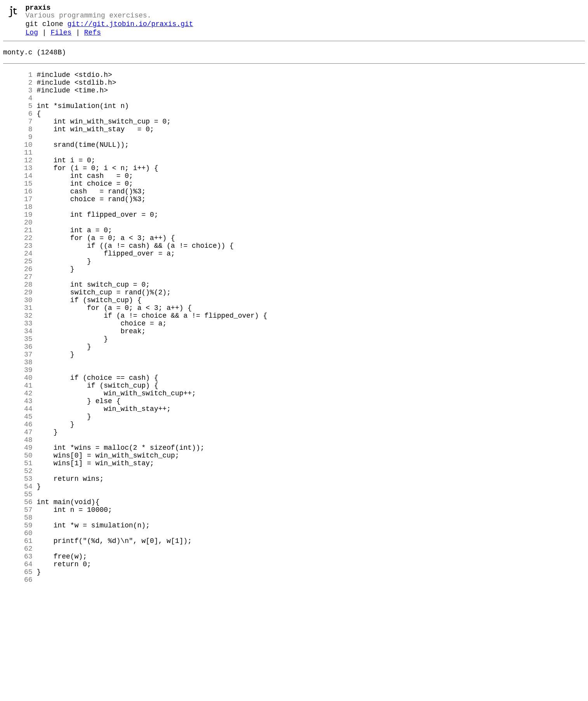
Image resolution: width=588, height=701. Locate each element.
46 (18, 503)
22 (18, 279)
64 (18, 671)
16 (18, 223)
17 (18, 233)
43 (18, 475)
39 (18, 438)
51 (18, 550)
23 (18, 289)
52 (18, 559)
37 (18, 419)
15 (18, 214)
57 (18, 605)
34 (18, 391)
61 (18, 643)
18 (18, 242)
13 (18, 195)
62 (18, 652)
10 (18, 167)
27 (18, 326)
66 (18, 689)
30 (18, 354)
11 (18, 177)
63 (18, 661)
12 (18, 186)
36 (18, 410)
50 (18, 540)
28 (18, 335)
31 (18, 363)
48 (18, 522)
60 (18, 633)
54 (18, 577)
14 (18, 205)
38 (18, 428)
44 (18, 484)
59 (18, 624)
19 (18, 251)
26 (18, 317)
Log (32, 38)
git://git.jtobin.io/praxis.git (130, 28)
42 (18, 466)
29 (18, 344)
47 (18, 512)
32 (18, 372)
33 (18, 382)
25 (18, 307)
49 (18, 531)
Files (61, 38)
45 (18, 494)
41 (18, 456)
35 (18, 400)
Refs (93, 38)
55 (18, 587)
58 (18, 615)
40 (18, 447)
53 (18, 568)
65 (18, 680)
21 (18, 270)
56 (18, 596)
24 (18, 298)
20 (18, 261)
